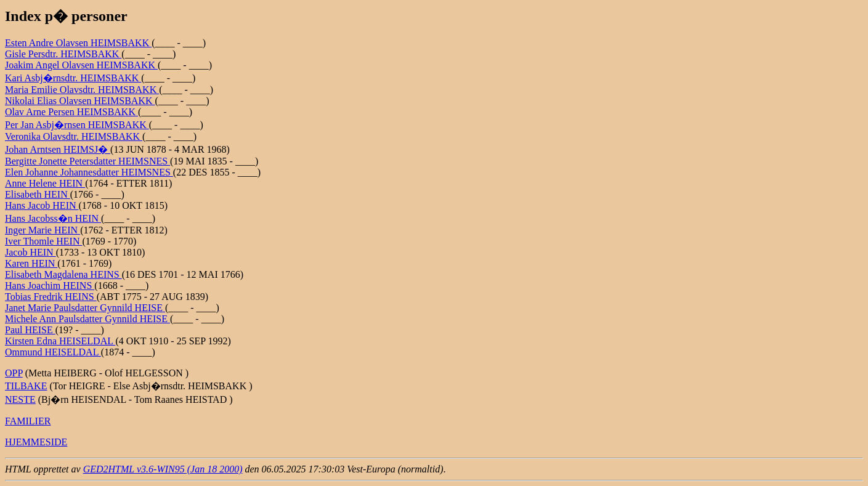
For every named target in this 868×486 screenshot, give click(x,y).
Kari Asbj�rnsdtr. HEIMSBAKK (73, 78)
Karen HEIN (31, 263)
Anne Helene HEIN (45, 183)
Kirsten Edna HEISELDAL (60, 341)
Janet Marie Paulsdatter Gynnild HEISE (85, 308)
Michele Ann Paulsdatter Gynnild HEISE (87, 319)
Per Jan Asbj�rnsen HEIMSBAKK (77, 125)
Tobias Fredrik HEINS (51, 297)
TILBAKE (26, 386)
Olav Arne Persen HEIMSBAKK (71, 112)
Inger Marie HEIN (43, 230)
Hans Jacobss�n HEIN (53, 218)
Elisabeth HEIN (38, 194)
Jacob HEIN (30, 252)
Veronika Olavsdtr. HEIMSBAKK (74, 136)
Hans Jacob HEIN (42, 205)
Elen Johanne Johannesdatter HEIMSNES (89, 172)
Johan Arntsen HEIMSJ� (58, 149)
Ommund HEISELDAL (53, 352)
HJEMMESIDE (36, 442)
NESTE (20, 399)
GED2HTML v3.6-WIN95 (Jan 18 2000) (163, 469)
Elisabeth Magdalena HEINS (63, 274)
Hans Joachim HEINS (50, 286)
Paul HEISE (30, 330)
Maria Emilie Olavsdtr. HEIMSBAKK (82, 90)
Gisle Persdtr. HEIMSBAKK (63, 54)
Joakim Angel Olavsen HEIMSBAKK (81, 65)
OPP (14, 373)
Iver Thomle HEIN (43, 241)
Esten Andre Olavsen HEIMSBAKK (78, 43)
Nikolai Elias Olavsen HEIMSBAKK (80, 101)
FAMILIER (28, 421)
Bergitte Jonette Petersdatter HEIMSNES (87, 161)
